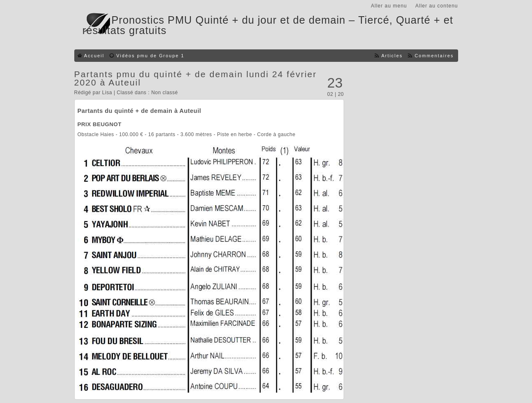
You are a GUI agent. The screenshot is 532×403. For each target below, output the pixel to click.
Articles (392, 56)
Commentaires (434, 56)
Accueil (94, 56)
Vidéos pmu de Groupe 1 (150, 56)
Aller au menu (389, 6)
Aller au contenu (437, 6)
